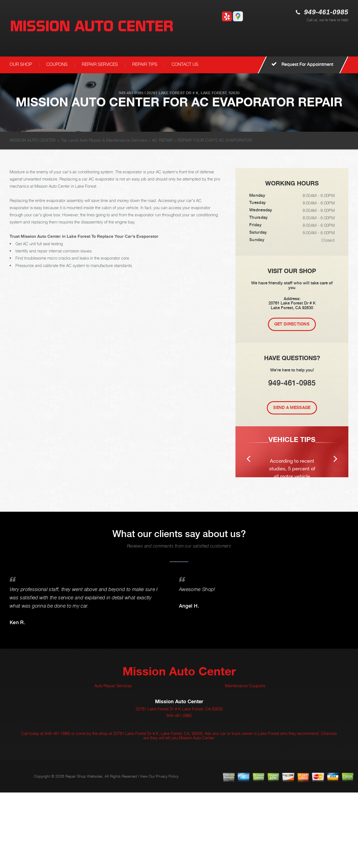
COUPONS (57, 64)
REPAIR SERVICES (100, 64)
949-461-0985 (326, 12)
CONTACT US (185, 64)
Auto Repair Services (113, 761)
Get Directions (292, 324)
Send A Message (292, 408)
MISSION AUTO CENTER (33, 140)
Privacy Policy (167, 852)
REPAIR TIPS (145, 64)
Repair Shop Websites (84, 852)
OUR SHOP (21, 64)
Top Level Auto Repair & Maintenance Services (104, 140)
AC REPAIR (162, 140)
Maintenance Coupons (245, 761)
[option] (292, 490)
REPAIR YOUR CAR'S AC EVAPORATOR (215, 140)
